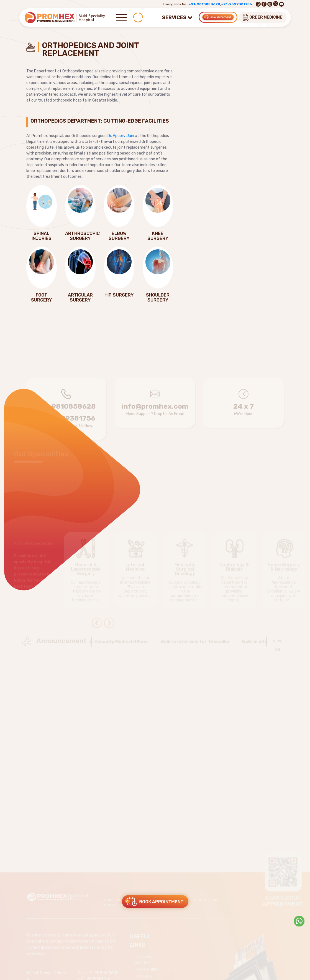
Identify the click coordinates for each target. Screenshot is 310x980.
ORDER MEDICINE (263, 18)
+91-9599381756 (237, 4)
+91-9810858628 (204, 4)
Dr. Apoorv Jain (121, 136)
